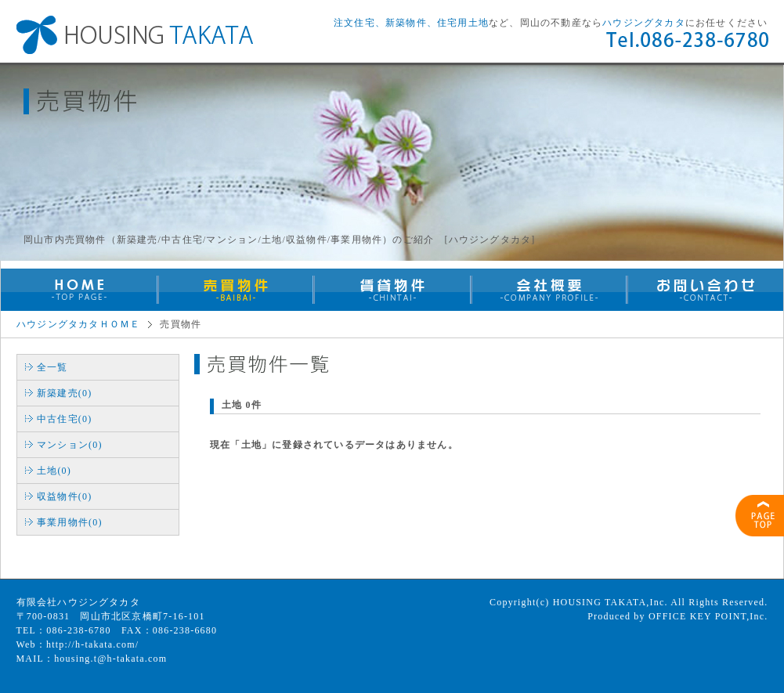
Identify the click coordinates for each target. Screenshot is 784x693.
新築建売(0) (64, 393)
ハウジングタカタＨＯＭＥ (78, 324)
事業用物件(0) (70, 522)
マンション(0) (70, 445)
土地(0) (54, 471)
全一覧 (52, 367)
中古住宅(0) (64, 419)
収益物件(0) (64, 496)
